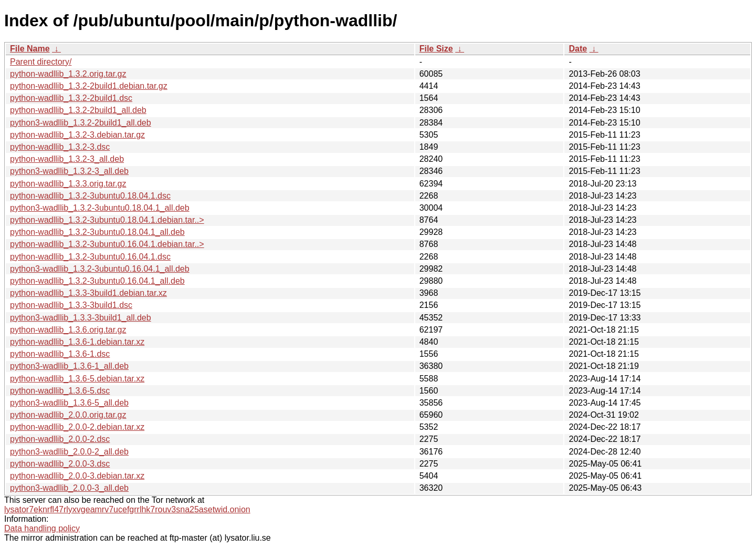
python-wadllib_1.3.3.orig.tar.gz (68, 184)
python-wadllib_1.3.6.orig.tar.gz (68, 330)
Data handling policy (42, 528)
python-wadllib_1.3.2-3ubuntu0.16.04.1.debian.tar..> (107, 244)
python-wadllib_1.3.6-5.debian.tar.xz (77, 379)
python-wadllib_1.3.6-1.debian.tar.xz (77, 342)
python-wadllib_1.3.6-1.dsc (60, 354)
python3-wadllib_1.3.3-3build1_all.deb (81, 318)
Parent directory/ (41, 62)
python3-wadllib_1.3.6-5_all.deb (69, 403)
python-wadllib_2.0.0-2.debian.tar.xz (77, 427)
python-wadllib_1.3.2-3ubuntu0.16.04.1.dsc (90, 257)
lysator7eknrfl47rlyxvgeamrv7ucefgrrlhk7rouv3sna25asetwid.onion (127, 509)
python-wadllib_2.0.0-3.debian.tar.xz (77, 476)
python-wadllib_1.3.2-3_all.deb (67, 159)
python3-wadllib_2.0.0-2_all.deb (69, 452)
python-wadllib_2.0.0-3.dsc (60, 464)
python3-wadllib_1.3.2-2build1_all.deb (81, 123)
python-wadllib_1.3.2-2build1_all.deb (78, 110)
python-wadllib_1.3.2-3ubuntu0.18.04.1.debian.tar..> (107, 220)
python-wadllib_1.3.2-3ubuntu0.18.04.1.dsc (90, 196)
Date (578, 49)
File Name (30, 49)
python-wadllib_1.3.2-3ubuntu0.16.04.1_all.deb (97, 281)
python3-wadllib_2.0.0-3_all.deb (69, 488)
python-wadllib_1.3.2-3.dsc (60, 147)
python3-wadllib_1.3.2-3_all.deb (69, 171)
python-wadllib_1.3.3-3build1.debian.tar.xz (88, 293)
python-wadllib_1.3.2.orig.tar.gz (68, 74)
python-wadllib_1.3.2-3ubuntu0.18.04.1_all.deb (97, 232)
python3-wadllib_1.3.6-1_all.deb (69, 366)
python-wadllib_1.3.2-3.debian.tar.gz (77, 135)
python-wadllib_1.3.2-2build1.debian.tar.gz (89, 86)
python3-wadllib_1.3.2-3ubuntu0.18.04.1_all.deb (100, 208)
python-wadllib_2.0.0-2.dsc (60, 439)
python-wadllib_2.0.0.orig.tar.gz (68, 415)
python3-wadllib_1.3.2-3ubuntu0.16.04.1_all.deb (100, 269)
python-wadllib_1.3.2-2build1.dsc (71, 98)
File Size (436, 49)
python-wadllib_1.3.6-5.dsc (60, 391)
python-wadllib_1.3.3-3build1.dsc (71, 305)
